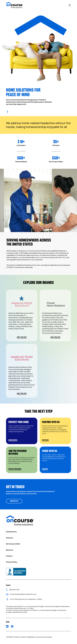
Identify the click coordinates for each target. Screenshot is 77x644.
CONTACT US (14, 501)
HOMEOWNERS (13, 440)
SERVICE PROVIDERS (15, 469)
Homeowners (11, 532)
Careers (9, 556)
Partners (10, 538)
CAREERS (45, 469)
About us (10, 550)
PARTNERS (45, 440)
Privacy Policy (12, 562)
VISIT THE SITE (22, 337)
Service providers (13, 544)
